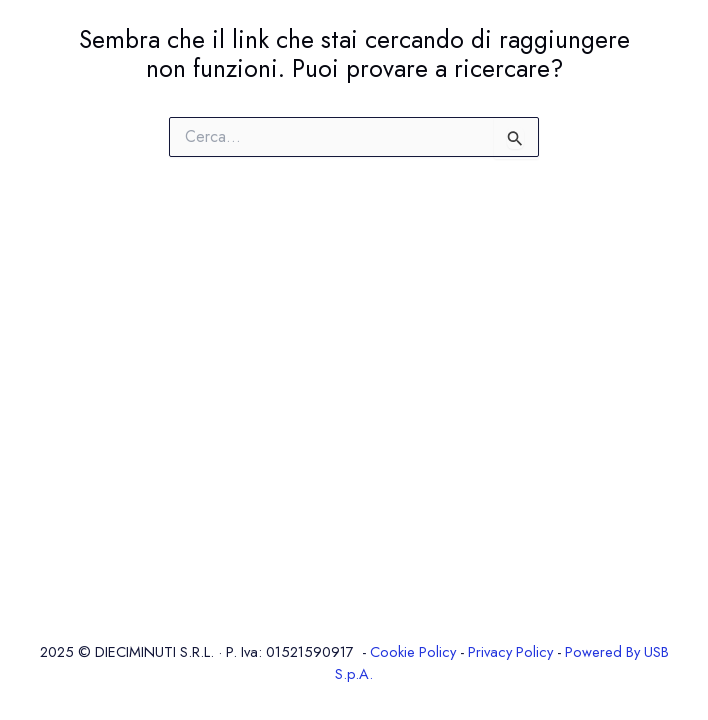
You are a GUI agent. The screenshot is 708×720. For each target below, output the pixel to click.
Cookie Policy (413, 651)
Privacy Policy (510, 651)
